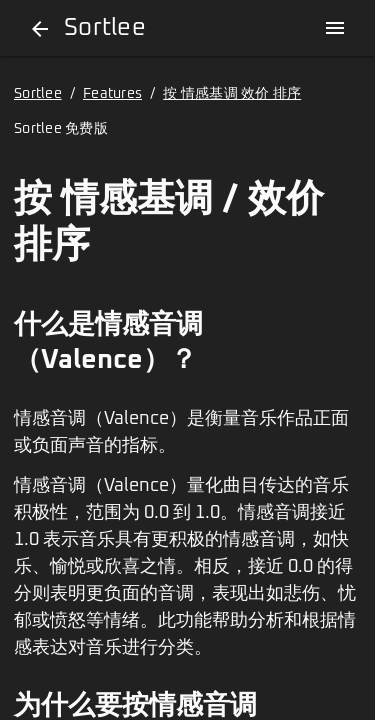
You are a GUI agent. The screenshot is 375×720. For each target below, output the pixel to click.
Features (112, 94)
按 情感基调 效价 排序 (232, 94)
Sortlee (38, 94)
